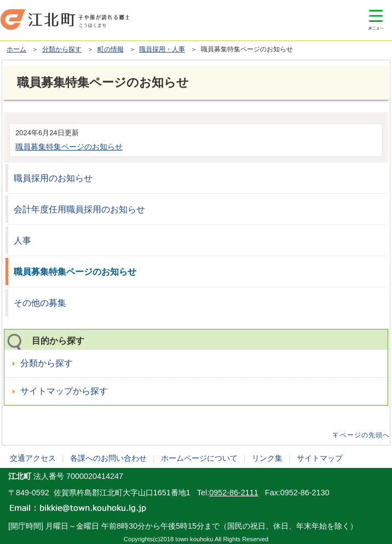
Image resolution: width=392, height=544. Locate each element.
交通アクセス (33, 458)
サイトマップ (320, 458)
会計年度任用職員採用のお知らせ (79, 209)
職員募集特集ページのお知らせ (69, 147)
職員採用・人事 (162, 49)
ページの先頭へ (365, 435)
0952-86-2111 (234, 493)
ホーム (16, 49)
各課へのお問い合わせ (108, 458)
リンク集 (267, 458)
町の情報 (111, 49)
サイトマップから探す (64, 391)
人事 (22, 241)
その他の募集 (40, 303)
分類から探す (62, 49)
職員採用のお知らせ (53, 178)
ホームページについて (199, 458)
